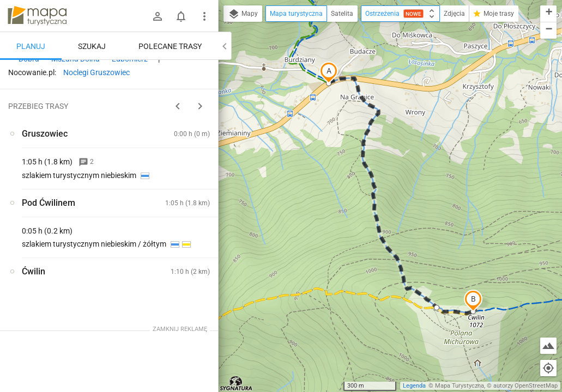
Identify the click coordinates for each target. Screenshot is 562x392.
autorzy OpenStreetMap (525, 386)
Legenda (414, 386)
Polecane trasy (170, 46)
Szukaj (92, 46)
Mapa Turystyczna (460, 386)
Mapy (243, 14)
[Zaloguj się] (158, 16)
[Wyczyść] (209, 71)
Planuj (31, 46)
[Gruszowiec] (65, 227)
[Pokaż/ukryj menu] (204, 16)
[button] (329, 72)
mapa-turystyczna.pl (37, 16)
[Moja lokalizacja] (548, 368)
